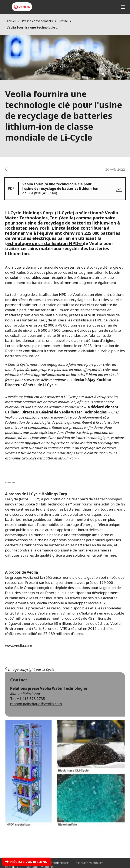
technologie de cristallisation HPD (38, 294)
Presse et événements (37, 21)
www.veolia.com (19, 646)
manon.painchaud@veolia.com (36, 704)
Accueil (11, 21)
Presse (63, 21)
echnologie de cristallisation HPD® (45, 243)
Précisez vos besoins (28, 862)
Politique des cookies (89, 863)
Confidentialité (59, 863)
